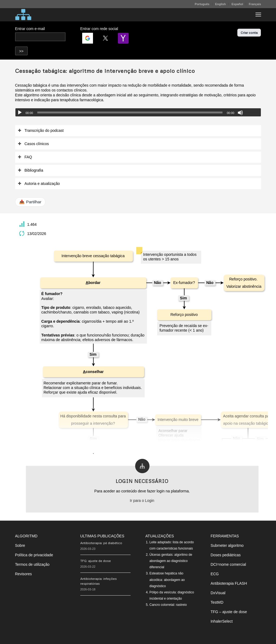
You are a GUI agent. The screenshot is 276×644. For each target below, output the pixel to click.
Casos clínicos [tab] (33, 144)
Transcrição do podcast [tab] (41, 131)
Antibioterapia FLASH (229, 583)
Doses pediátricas (226, 555)
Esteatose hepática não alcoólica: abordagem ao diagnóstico (167, 580)
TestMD (217, 602)
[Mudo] (240, 113)
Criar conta (249, 33)
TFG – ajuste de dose (229, 612)
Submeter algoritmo (227, 545)
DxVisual (218, 593)
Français (255, 4)
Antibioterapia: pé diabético (101, 543)
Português (202, 4)
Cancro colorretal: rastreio (168, 605)
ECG (215, 574)
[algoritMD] (23, 15)
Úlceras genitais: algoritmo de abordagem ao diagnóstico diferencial (171, 561)
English (221, 4)
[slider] (130, 112)
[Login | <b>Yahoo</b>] (123, 38)
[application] (138, 112)
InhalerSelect (222, 621)
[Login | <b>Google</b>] (88, 38)
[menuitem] (202, 4)
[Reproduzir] (20, 113)
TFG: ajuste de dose (96, 561)
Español (237, 4)
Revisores (24, 574)
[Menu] (258, 15)
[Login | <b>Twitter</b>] (105, 38)
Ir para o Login (142, 501)
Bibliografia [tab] (31, 170)
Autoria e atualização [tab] (39, 184)
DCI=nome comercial (228, 564)
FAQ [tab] (25, 157)
